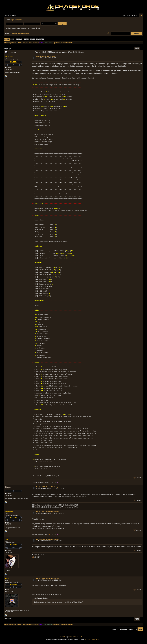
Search (19, 40)
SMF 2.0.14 (63, 637)
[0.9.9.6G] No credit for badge (46, 56)
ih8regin (8, 487)
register (19, 20)
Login (32, 40)
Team (26, 40)
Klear (7, 579)
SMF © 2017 (72, 637)
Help (12, 40)
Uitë (6, 539)
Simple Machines (82, 637)
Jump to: (115, 629)
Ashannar (9, 56)
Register (40, 40)
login (13, 20)
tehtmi (41, 43)
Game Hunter (48, 43)
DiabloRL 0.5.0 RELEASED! (20, 34)
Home (7, 40)
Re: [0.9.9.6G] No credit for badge (47, 487)
